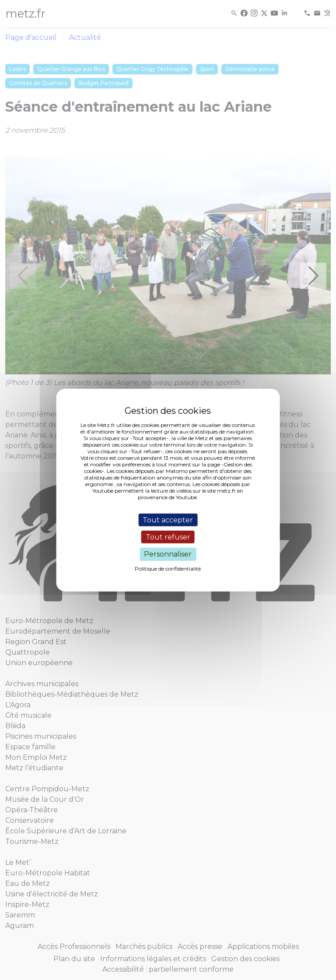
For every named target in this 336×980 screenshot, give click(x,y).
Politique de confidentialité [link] (168, 568)
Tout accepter (168, 520)
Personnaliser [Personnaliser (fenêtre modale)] (168, 554)
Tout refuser (168, 537)
